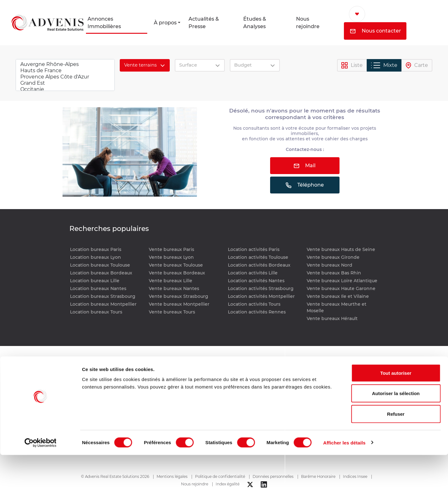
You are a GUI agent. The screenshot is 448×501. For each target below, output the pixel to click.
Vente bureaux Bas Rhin (334, 273)
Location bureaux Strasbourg (103, 296)
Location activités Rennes (257, 312)
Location (203, 384)
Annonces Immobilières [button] (104, 23)
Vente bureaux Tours (172, 312)
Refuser (396, 460)
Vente (199, 392)
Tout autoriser (396, 419)
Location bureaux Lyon (96, 257)
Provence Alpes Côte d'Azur (65, 77)
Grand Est (65, 83)
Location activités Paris (254, 249)
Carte (417, 65)
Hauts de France (65, 71)
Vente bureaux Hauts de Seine (341, 249)
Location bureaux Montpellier (103, 304)
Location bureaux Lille (95, 281)
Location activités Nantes (256, 281)
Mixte (384, 65)
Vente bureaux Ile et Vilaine (338, 296)
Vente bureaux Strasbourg (179, 296)
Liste (352, 65)
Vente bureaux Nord (330, 265)
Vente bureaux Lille (171, 281)
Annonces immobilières (209, 370)
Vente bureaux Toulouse (176, 265)
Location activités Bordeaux (259, 265)
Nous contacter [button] (376, 31)
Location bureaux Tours (96, 312)
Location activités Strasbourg (261, 288)
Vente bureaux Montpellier (179, 304)
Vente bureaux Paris (171, 249)
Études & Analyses (255, 23)
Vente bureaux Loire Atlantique (342, 281)
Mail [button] (305, 165)
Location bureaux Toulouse (100, 265)
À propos (165, 23)
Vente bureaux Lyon (171, 257)
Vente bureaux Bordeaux (177, 273)
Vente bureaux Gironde (333, 257)
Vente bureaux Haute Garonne (341, 288)
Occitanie (65, 89)
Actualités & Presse (204, 23)
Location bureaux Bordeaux (101, 273)
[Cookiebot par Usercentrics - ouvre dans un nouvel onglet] (40, 489)
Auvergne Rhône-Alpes (65, 64)
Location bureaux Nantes (98, 288)
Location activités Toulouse (258, 257)
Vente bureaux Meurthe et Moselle (337, 307)
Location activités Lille (253, 273)
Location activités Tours (254, 304)
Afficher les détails (344, 489)
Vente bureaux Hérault (332, 318)
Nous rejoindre (308, 23)
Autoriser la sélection (396, 440)
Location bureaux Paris (96, 249)
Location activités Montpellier (261, 296)
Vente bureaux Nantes (174, 288)
